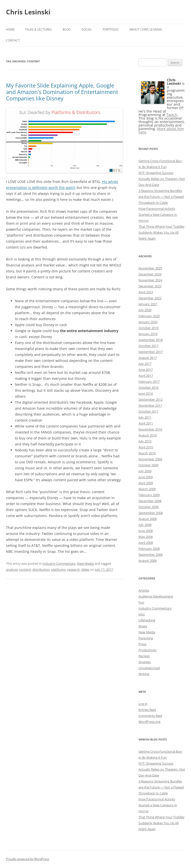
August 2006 (148, 561)
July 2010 (145, 441)
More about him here (161, 130)
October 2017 (148, 346)
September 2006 (151, 555)
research (73, 569)
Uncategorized (149, 668)
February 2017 (149, 382)
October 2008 (148, 507)
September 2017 (151, 352)
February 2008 (149, 549)
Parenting (146, 638)
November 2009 (150, 459)
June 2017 (146, 370)
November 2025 (150, 268)
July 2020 (145, 310)
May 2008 (146, 537)
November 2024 (150, 280)
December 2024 (150, 274)
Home (10, 29)
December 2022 (150, 298)
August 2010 (148, 435)
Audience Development (156, 596)
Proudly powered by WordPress (28, 859)
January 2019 (148, 334)
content (25, 569)
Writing (144, 674)
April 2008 (146, 543)
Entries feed (147, 710)
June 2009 (146, 477)
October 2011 (148, 411)
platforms (58, 569)
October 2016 (148, 388)
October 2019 (148, 328)
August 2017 (148, 358)
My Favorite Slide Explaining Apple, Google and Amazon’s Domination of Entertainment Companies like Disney (62, 92)
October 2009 (148, 465)
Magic (143, 626)
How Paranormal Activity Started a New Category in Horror (158, 215)
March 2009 (147, 489)
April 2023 (146, 292)
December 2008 (150, 501)
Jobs (142, 614)
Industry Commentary (59, 564)
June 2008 (146, 531)
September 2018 (151, 340)
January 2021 (148, 304)
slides (85, 569)
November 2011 (150, 405)
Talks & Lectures (38, 29)
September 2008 (151, 513)
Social (87, 29)
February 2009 (149, 495)
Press (143, 644)
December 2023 (150, 286)
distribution (41, 569)
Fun (141, 602)
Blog (67, 29)
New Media (85, 564)
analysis (12, 569)
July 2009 (145, 471)
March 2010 (147, 453)
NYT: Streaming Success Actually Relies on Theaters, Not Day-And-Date (162, 179)
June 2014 (146, 393)
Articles (144, 590)
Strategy (145, 662)
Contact (13, 40)
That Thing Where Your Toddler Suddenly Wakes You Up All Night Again (162, 232)
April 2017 (146, 376)
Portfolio (111, 29)
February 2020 (149, 316)
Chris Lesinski (28, 12)
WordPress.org (149, 722)
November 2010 (150, 429)
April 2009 (146, 483)
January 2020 (148, 322)
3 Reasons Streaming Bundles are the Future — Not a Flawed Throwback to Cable (161, 197)
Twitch (172, 115)
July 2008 (145, 525)
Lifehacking (147, 620)
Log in (143, 704)
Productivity (148, 650)
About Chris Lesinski (145, 29)
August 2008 (148, 519)
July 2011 (145, 417)
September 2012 (151, 399)
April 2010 (146, 447)
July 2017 (145, 364)
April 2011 (146, 423)
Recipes (144, 656)
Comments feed (150, 716)
